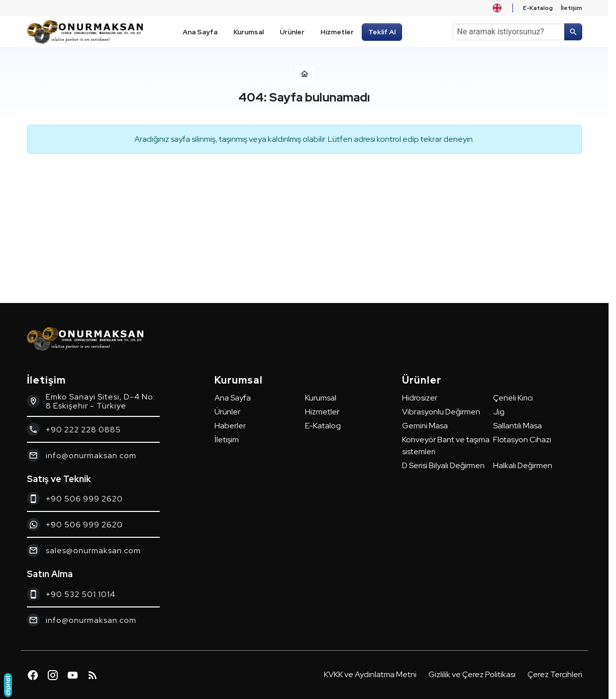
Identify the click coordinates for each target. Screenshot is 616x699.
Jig (499, 412)
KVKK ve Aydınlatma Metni (370, 674)
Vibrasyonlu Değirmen (441, 412)
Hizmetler (322, 412)
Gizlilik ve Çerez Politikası (472, 674)
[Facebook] (33, 675)
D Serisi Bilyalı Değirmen (443, 465)
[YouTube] (73, 675)
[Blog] (93, 675)
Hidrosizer (420, 398)
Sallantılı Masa (517, 426)
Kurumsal (321, 398)
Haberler (230, 426)
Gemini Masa (425, 426)
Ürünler (227, 412)
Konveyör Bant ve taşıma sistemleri (446, 446)
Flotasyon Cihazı (522, 440)
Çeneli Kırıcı (513, 398)
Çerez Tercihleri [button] (555, 674)
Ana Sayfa (233, 398)
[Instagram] (53, 675)
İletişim (227, 440)
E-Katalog (323, 426)
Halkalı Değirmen (523, 465)
